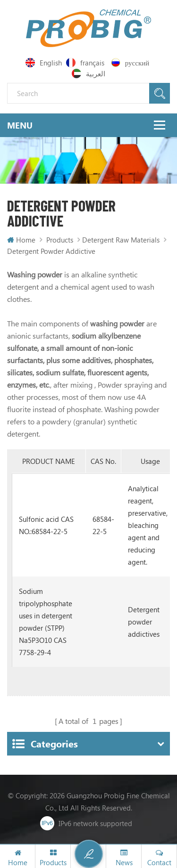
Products (60, 240)
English (44, 63)
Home (21, 240)
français (85, 63)
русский (130, 63)
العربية (88, 73)
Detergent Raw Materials (121, 240)
